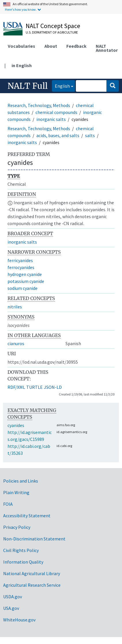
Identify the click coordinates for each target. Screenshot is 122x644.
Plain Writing (16, 492)
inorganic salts (51, 119)
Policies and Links (21, 481)
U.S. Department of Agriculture (52, 32)
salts (90, 135)
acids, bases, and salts (58, 135)
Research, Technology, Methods (39, 105)
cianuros (16, 343)
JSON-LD (53, 387)
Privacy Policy (17, 527)
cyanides (16, 425)
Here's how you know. (21, 9)
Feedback (76, 46)
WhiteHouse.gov (19, 620)
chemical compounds (56, 112)
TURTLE (34, 387)
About (51, 46)
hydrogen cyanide (25, 274)
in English (22, 65)
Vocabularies (21, 46)
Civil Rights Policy (21, 550)
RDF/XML (16, 387)
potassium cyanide (26, 281)
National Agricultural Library (32, 573)
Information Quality (23, 562)
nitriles (15, 307)
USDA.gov (13, 597)
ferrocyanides (21, 267)
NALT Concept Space (53, 26)
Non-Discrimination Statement (34, 539)
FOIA (8, 504)
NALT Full (28, 86)
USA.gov (11, 608)
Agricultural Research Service (32, 585)
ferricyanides (20, 260)
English (61, 85)
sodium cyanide (22, 288)
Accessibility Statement (27, 516)
